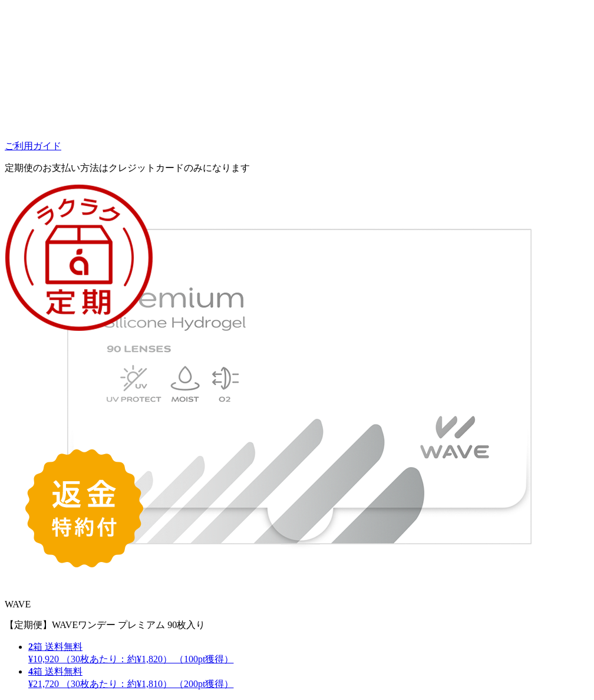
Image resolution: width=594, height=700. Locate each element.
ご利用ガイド (33, 146)
